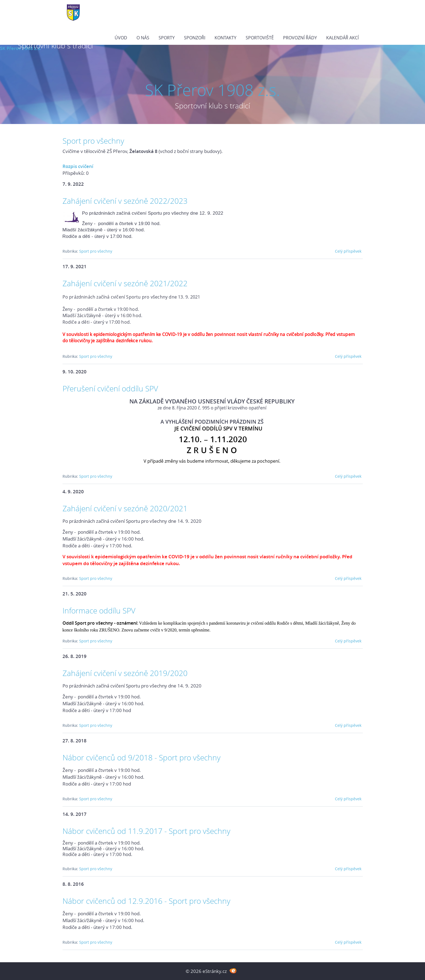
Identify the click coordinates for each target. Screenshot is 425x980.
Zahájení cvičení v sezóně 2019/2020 (125, 673)
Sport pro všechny (96, 251)
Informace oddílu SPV (99, 610)
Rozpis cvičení (78, 166)
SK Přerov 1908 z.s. (213, 90)
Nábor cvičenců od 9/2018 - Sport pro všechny (142, 757)
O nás (143, 38)
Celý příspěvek (348, 251)
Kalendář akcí (342, 38)
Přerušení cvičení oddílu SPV (110, 388)
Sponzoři (195, 38)
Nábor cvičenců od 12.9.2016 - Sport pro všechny (146, 901)
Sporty (167, 38)
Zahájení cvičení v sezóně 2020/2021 (125, 508)
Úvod (121, 38)
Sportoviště (260, 38)
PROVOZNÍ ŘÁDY (300, 38)
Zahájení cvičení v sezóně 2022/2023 (125, 201)
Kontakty (225, 38)
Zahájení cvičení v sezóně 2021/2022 (125, 283)
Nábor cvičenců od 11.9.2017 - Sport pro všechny (146, 831)
